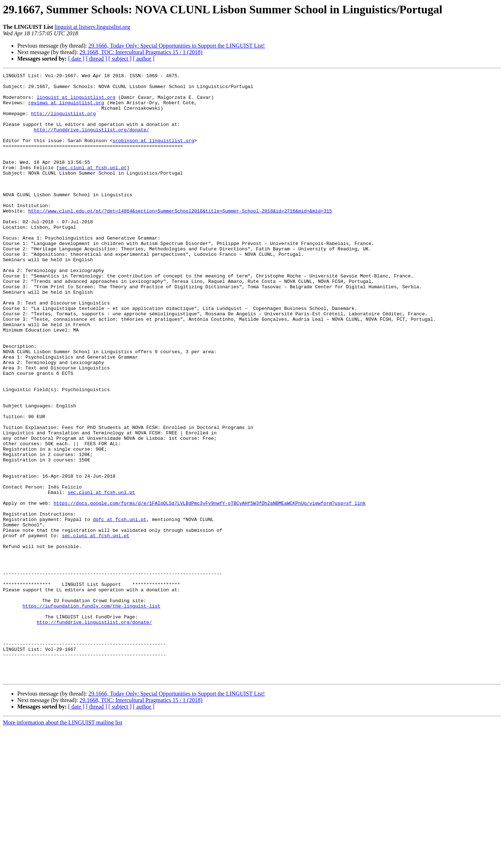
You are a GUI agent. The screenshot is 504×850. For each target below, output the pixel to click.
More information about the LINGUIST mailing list (63, 844)
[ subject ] (120, 59)
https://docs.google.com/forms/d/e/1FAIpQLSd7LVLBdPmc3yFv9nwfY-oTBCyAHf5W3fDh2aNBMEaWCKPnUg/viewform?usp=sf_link (209, 590)
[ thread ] (96, 59)
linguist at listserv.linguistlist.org (92, 27)
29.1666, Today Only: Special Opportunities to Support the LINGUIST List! (176, 46)
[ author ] (144, 59)
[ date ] (76, 59)
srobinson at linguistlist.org (153, 154)
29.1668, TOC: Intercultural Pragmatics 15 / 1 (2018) (141, 52)
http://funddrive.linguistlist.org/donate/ (92, 141)
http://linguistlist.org (63, 122)
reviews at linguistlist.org (66, 109)
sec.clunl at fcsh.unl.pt (93, 187)
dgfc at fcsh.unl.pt (120, 609)
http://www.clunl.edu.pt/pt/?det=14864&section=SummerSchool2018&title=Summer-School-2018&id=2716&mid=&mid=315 (180, 239)
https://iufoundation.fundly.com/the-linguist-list (92, 713)
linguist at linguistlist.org (76, 102)
